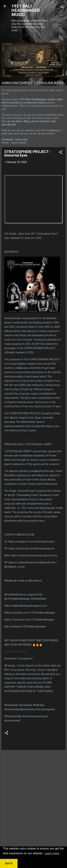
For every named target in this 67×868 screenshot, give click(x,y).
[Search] (62, 7)
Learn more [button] (52, 853)
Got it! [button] (9, 863)
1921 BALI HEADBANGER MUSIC (26, 10)
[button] (61, 153)
